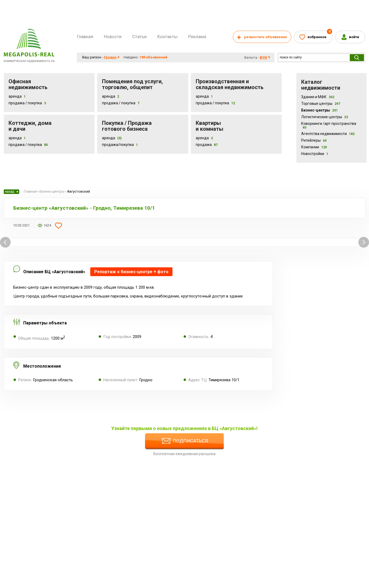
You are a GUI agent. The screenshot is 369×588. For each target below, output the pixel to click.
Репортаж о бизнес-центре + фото (131, 272)
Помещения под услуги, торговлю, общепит (132, 84)
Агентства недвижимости (328, 134)
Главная (85, 37)
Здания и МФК (318, 97)
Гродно (110, 57)
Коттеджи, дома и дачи (30, 126)
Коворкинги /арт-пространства (329, 125)
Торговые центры (321, 104)
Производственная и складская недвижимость (230, 84)
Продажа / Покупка (25, 103)
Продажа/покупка (118, 145)
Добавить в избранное (58, 225)
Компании (314, 147)
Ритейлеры (314, 140)
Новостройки (315, 154)
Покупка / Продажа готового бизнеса (127, 126)
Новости (113, 37)
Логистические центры (325, 117)
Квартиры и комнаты (209, 126)
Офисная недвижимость (28, 84)
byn (263, 57)
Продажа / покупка (119, 103)
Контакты (167, 37)
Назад (11, 192)
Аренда (15, 96)
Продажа (204, 145)
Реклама (197, 37)
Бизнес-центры (319, 110)
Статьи (139, 37)
